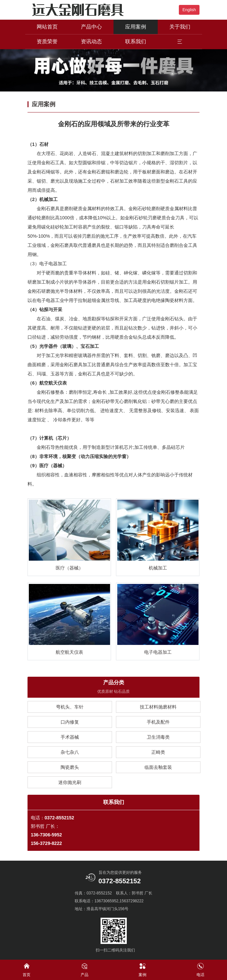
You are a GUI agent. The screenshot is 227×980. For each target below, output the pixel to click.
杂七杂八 (70, 752)
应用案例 (136, 27)
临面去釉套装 (158, 768)
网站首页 (47, 27)
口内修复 (70, 722)
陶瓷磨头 (70, 768)
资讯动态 (91, 41)
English (189, 10)
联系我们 (136, 41)
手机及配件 (158, 722)
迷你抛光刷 (70, 783)
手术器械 (70, 737)
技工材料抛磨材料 (158, 707)
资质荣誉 (47, 41)
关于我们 (180, 27)
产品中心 (91, 27)
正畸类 (158, 752)
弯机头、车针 (70, 707)
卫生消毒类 (158, 737)
